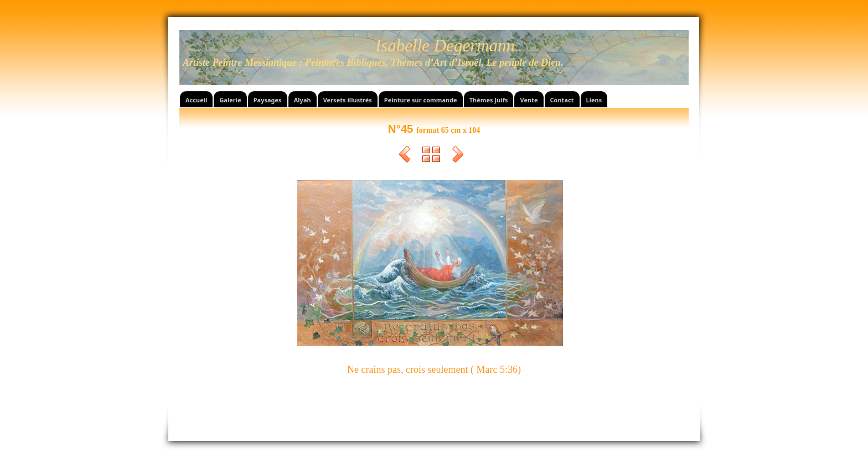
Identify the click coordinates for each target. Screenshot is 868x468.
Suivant (458, 156)
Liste (431, 156)
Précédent (405, 156)
